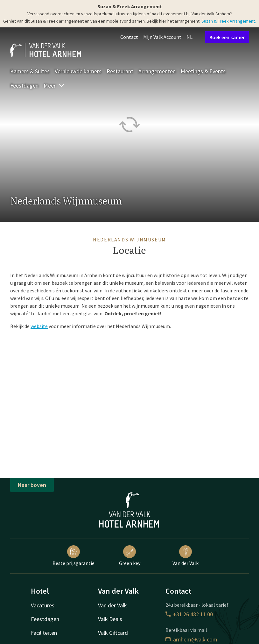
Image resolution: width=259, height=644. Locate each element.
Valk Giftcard (113, 633)
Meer (54, 86)
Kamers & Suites (30, 71)
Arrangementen (157, 71)
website (39, 326)
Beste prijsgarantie (73, 556)
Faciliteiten (44, 633)
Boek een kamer (227, 37)
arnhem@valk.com (191, 639)
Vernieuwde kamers (78, 71)
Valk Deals (110, 619)
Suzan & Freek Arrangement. (229, 21)
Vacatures (43, 605)
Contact (129, 37)
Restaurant (120, 71)
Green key (130, 556)
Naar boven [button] (32, 485)
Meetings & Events (203, 71)
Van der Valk (185, 556)
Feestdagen (24, 86)
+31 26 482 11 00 (189, 614)
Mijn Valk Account (162, 37)
